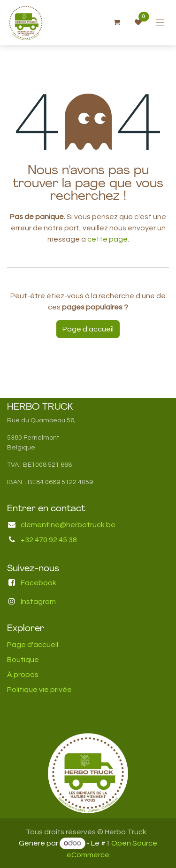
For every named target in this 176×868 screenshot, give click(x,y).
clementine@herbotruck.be (68, 525)
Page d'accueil (88, 329)
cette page (107, 239)
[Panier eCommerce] (117, 22)
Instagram (38, 602)
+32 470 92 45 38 (49, 540)
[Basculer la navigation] (160, 23)
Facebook (38, 583)
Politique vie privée (39, 690)
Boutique (23, 660)
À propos (23, 675)
